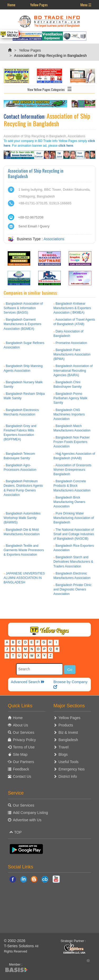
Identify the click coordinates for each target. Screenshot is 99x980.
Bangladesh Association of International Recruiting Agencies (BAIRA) (73, 370)
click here (66, 146)
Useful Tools (68, 762)
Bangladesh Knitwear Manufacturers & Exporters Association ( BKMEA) (72, 308)
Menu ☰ (86, 5)
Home (11, 5)
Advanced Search (28, 682)
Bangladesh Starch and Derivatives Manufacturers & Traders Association (73, 562)
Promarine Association (71, 343)
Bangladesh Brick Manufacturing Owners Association (69, 502)
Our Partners (23, 762)
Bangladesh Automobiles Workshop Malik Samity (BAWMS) (22, 518)
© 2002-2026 (15, 941)
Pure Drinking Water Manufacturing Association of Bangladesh (74, 518)
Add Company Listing (30, 813)
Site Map (20, 754)
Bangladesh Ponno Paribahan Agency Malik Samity (70, 398)
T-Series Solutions (19, 946)
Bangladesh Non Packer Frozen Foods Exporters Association (71, 442)
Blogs (63, 754)
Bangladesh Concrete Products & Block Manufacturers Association (72, 486)
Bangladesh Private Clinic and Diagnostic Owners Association (73, 589)
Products (66, 725)
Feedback (21, 769)
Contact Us (22, 776)
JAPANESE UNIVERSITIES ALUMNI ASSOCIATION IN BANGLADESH (24, 578)
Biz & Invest (68, 732)
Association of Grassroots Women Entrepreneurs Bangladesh (72, 470)
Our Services (24, 732)
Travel (63, 747)
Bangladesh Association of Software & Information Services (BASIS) (23, 308)
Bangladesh (68, 740)
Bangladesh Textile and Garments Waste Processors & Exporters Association (24, 550)
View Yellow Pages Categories (50, 89)
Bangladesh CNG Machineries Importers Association (69, 414)
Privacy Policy (24, 740)
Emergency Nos (72, 769)
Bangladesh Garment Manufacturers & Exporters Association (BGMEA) (23, 324)
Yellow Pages (39, 5)
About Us (21, 725)
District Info (68, 776)
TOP (16, 832)
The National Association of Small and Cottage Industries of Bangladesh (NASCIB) (74, 534)
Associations (54, 239)
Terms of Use (24, 747)
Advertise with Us (27, 820)
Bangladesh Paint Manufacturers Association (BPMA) (72, 354)
